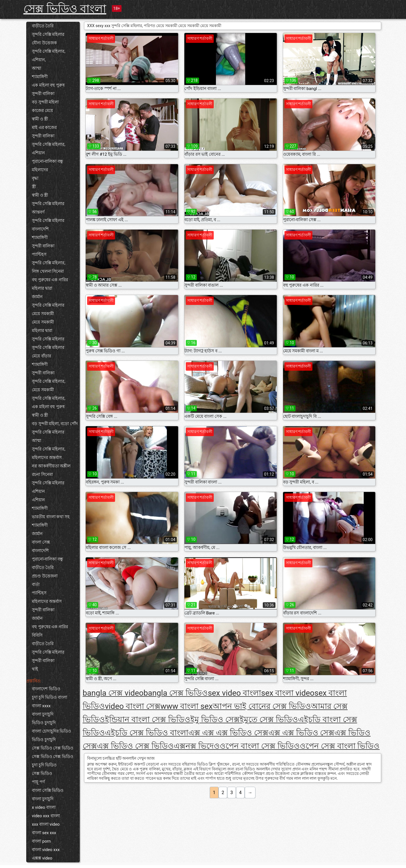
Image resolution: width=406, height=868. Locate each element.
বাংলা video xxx (46, 850)
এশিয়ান (38, 153)
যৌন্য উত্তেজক (44, 43)
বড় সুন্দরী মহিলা (45, 102)
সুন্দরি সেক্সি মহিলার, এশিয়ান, (48, 56)
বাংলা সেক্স (41, 542)
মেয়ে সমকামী (43, 314)
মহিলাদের (40, 170)
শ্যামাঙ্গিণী (40, 77)
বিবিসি (37, 635)
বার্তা (36, 584)
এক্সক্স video (42, 858)
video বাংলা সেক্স (133, 706)
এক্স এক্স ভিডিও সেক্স (302, 733)
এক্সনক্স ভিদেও (197, 746)
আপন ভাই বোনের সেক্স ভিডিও (262, 706)
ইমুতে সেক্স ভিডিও (269, 719)
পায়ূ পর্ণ (38, 782)
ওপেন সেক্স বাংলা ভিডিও (340, 746)
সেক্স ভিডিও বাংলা (65, 9)
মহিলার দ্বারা (42, 288)
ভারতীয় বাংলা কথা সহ (51, 517)
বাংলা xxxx (41, 706)
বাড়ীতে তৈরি (43, 26)
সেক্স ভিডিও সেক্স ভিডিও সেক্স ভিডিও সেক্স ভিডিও (53, 752)
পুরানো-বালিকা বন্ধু (48, 161)
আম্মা (37, 68)
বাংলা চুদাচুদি (43, 714)
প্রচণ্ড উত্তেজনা (45, 576)
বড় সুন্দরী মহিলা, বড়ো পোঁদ (55, 424)
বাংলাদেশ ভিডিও (46, 689)
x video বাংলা (44, 807)
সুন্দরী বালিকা (43, 94)
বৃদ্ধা (35, 178)
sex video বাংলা (234, 693)
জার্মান (37, 297)
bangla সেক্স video (113, 693)
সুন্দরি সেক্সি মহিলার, (48, 144)
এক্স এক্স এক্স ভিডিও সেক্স (228, 733)
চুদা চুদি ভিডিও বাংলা (49, 697)
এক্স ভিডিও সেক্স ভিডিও (135, 746)
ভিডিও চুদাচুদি (44, 723)
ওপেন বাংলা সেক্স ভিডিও (260, 746)
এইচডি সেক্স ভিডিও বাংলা (147, 733)
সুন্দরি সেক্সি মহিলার (48, 34)
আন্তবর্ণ (38, 212)
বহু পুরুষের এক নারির (50, 280)
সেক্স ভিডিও (42, 773)
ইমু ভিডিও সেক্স (215, 719)
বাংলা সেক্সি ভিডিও (48, 790)
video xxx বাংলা (46, 816)
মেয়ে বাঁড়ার (41, 356)
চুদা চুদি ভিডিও (44, 765)
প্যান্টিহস (39, 254)
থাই (35, 669)
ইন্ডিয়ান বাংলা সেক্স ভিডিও (148, 719)
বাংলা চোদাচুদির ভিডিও (51, 731)
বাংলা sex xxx (44, 833)
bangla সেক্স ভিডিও (176, 693)
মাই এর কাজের (44, 128)
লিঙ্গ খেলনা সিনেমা (48, 271)
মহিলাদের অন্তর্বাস (47, 458)
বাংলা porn (41, 841)
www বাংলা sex (187, 706)
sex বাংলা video (288, 693)
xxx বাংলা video (46, 824)
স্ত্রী (34, 187)
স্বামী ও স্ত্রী (40, 119)
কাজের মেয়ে (42, 111)
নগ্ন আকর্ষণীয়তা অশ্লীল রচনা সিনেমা (51, 470)
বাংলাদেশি (40, 229)
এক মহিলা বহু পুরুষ (48, 85)
